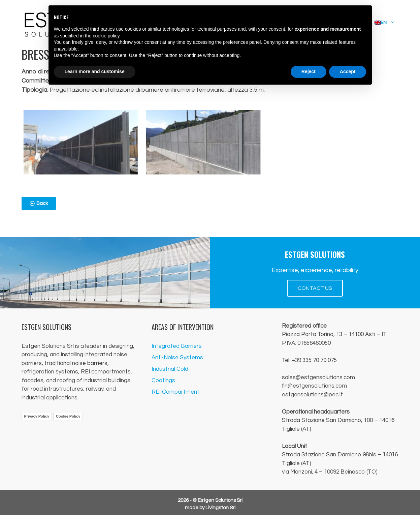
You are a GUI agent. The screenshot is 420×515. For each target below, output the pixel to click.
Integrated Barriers (177, 346)
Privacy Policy (37, 416)
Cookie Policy (68, 416)
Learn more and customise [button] (95, 71)
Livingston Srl (220, 508)
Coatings (163, 381)
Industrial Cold (170, 369)
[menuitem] (385, 23)
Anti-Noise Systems (177, 358)
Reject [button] (309, 71)
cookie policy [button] (106, 36)
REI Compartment (175, 392)
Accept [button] (348, 71)
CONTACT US (315, 288)
